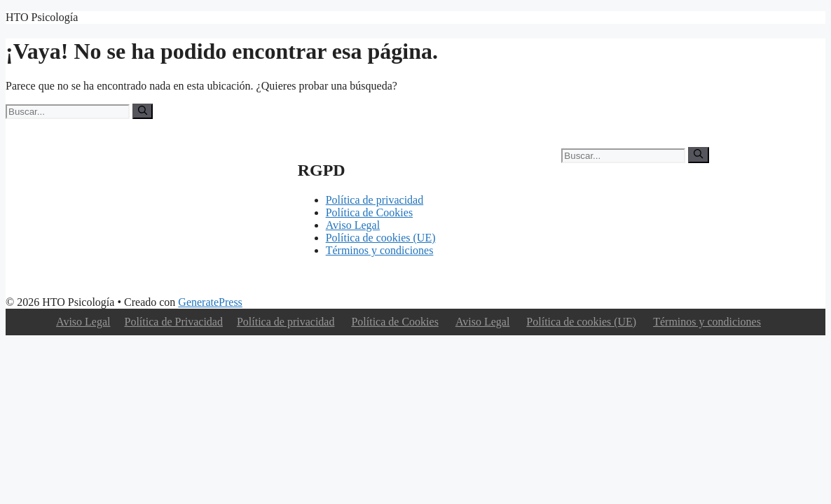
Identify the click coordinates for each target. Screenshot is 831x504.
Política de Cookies (369, 212)
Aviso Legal (353, 225)
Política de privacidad (375, 200)
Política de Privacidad (174, 322)
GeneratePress (210, 302)
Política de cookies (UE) (381, 238)
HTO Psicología (42, 17)
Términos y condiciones (380, 250)
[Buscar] (143, 111)
